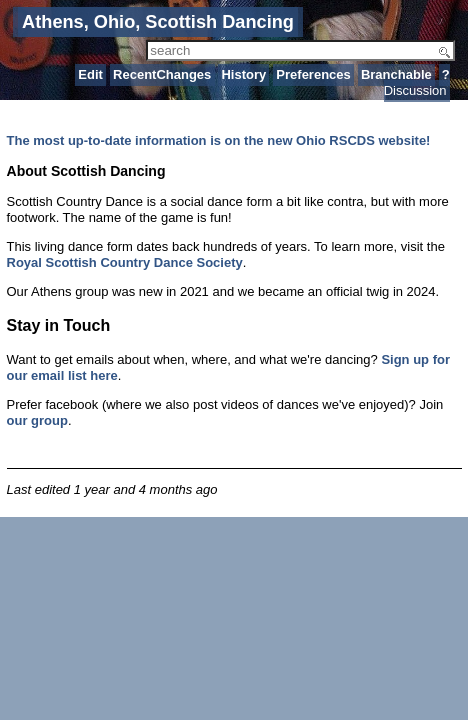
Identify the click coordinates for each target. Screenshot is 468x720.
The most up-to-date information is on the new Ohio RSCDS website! (219, 140)
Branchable (396, 74)
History (243, 74)
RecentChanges (162, 74)
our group (37, 420)
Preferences (313, 74)
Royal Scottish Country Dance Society (125, 262)
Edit (90, 74)
